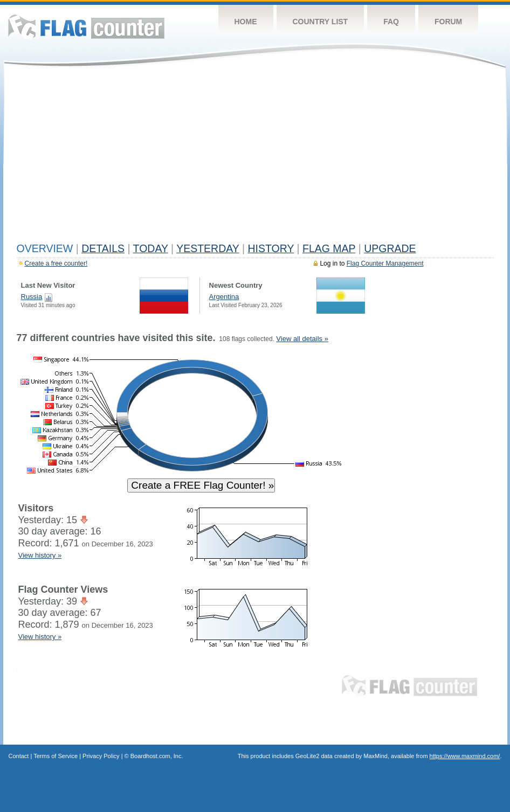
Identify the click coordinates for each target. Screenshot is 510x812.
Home (246, 22)
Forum (448, 22)
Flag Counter (86, 27)
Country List (321, 22)
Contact (19, 756)
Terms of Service (56, 756)
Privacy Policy (101, 756)
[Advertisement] (255, 157)
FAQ (391, 22)
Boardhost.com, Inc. (157, 756)
